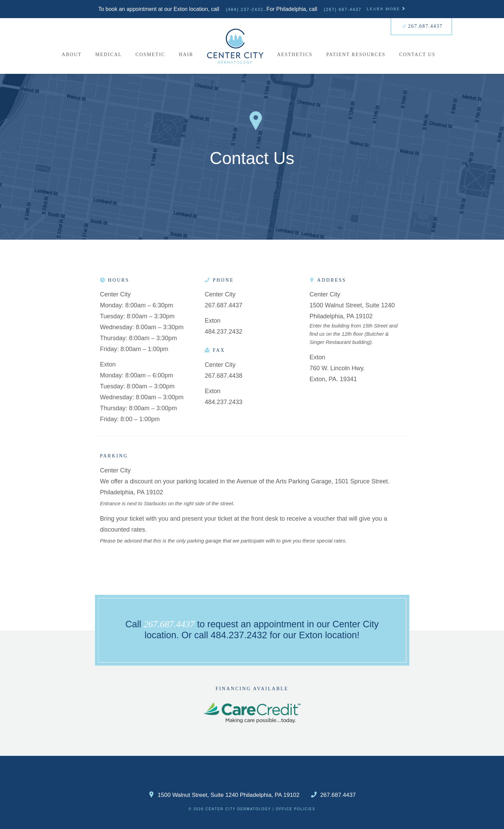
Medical (109, 55)
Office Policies (296, 809)
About (72, 55)
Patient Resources (356, 55)
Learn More (386, 9)
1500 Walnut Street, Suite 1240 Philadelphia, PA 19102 (224, 795)
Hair (186, 55)
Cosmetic (151, 55)
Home (235, 46)
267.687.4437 (423, 26)
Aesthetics (295, 55)
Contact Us (417, 55)
